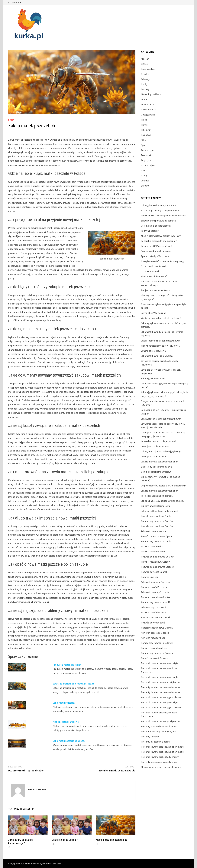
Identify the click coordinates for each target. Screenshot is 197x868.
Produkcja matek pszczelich (67, 665)
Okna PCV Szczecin (150, 271)
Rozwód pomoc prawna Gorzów (157, 557)
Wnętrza (145, 181)
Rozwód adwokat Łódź (153, 623)
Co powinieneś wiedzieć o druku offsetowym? (164, 486)
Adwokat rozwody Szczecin (155, 592)
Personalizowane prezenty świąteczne (160, 682)
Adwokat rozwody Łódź (153, 638)
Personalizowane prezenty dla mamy (160, 757)
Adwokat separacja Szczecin (155, 582)
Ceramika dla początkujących (156, 226)
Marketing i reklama (151, 94)
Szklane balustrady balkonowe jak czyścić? (162, 501)
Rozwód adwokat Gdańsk (154, 572)
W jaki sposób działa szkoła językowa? (160, 341)
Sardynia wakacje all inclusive (156, 251)
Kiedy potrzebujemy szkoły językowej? (160, 346)
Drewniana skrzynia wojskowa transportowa (164, 216)
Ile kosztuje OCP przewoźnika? (157, 246)
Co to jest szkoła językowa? (155, 446)
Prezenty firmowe (150, 737)
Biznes (144, 64)
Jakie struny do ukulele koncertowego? (20, 841)
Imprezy (145, 89)
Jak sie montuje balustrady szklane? (159, 462)
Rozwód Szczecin (150, 577)
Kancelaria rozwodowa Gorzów (157, 526)
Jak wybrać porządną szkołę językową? (161, 419)
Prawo (144, 125)
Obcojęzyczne (148, 115)
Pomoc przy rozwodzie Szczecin (157, 653)
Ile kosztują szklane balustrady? (157, 496)
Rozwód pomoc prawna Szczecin (158, 567)
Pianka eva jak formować (154, 276)
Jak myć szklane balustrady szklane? (160, 511)
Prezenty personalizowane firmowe (159, 726)
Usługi (144, 175)
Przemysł (146, 130)
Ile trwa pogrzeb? (150, 231)
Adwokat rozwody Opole (154, 531)
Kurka (28, 864)
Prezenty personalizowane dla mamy (160, 762)
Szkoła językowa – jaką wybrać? (157, 356)
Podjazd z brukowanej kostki (156, 290)
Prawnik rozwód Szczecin (154, 587)
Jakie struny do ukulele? (65, 840)
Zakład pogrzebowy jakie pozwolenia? (160, 210)
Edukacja (146, 79)
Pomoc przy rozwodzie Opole (156, 541)
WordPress (47, 864)
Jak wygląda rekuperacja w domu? (158, 205)
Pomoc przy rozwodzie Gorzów (157, 521)
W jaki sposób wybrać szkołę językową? (161, 318)
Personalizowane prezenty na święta (160, 663)
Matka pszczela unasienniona (111, 840)
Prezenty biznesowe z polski (155, 742)
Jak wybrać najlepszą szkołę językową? (161, 451)
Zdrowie (145, 186)
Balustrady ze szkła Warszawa (156, 467)
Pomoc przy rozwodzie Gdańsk (157, 643)
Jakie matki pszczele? (64, 703)
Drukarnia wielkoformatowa (155, 506)
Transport (146, 155)
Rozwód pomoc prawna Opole (156, 536)
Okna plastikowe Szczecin (154, 266)
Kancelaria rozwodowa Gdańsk (157, 628)
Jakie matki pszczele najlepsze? (69, 741)
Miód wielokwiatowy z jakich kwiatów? (161, 236)
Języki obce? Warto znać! (154, 313)
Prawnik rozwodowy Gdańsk (156, 597)
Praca (144, 120)
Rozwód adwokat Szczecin (155, 658)
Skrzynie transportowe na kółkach (158, 221)
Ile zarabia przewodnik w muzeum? (159, 241)
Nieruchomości (149, 110)
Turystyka (146, 160)
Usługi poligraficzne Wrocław (156, 472)
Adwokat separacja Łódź (153, 607)
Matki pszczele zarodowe (66, 722)
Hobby (11, 120)
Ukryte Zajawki (149, 165)
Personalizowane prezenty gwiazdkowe (161, 697)
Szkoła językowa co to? (153, 378)
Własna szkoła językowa (153, 351)
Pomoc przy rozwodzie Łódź (155, 602)
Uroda (144, 170)
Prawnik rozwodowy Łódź (154, 648)
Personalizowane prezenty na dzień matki (162, 747)
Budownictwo (148, 69)
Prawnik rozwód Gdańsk (153, 612)
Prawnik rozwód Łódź (152, 546)
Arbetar (145, 59)
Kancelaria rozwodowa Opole (156, 516)
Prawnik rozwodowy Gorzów (156, 562)
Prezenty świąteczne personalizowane (160, 687)
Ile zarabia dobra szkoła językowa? (159, 441)
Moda (144, 99)
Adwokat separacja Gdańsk (155, 633)
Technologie (147, 150)
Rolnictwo (146, 135)
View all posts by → (37, 789)
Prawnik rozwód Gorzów (153, 552)
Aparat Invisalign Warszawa (155, 256)
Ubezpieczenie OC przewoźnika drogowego (163, 261)
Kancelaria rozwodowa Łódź (155, 618)
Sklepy (144, 140)
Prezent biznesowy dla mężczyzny (158, 731)
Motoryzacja (147, 104)
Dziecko (145, 74)
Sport (144, 145)
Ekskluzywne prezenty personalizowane (161, 767)
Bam (59, 864)
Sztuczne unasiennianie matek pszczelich (74, 684)
